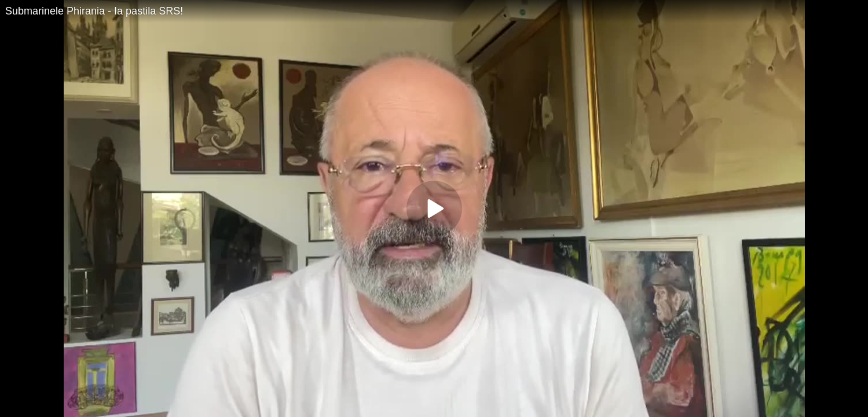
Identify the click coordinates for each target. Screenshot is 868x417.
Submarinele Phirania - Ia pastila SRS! (94, 11)
